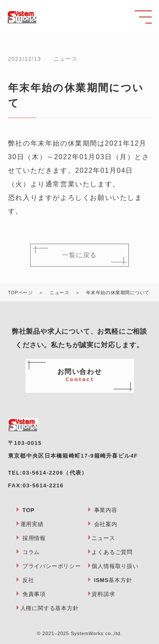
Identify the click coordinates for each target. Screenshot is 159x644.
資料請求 (103, 594)
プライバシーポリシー (52, 566)
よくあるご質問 (112, 552)
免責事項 (34, 594)
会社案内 (106, 524)
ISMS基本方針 (113, 580)
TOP (29, 510)
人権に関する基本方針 (50, 608)
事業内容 (106, 510)
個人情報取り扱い (115, 566)
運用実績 (32, 524)
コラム (31, 552)
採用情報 (34, 538)
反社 (28, 580)
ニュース (103, 538)
